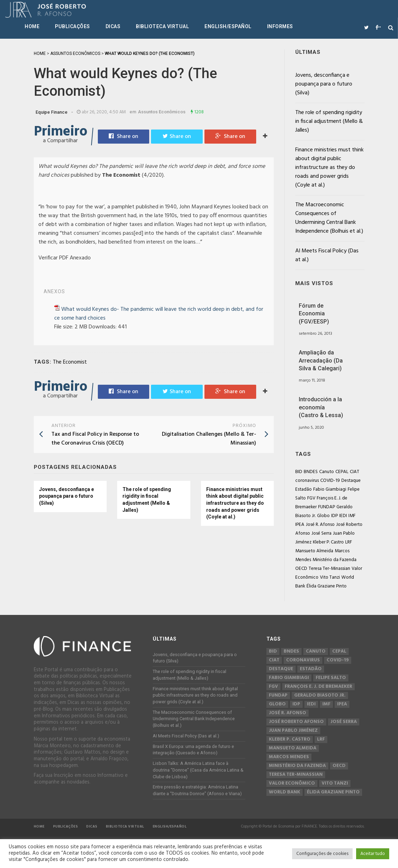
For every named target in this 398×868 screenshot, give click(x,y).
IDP (334, 516)
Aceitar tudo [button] (373, 854)
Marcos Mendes (289, 757)
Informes (280, 26)
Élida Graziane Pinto (327, 586)
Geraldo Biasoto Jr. (320, 696)
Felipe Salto (331, 678)
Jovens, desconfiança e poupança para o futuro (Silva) (67, 496)
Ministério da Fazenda (334, 560)
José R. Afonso (320, 525)
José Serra (321, 533)
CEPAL (342, 472)
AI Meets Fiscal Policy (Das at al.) (327, 255)
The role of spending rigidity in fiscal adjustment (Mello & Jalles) (147, 500)
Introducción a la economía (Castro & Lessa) (321, 407)
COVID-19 (330, 481)
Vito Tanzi (330, 577)
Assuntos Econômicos (162, 112)
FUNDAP (327, 507)
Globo (323, 516)
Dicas (113, 26)
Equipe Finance (52, 112)
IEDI (343, 516)
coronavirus (307, 481)
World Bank (285, 792)
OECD (301, 569)
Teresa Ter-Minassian (329, 569)
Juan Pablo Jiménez (293, 731)
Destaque (351, 481)
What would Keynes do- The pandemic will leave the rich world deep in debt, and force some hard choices (159, 314)
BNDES (311, 472)
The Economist (70, 362)
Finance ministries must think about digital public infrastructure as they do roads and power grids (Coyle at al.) (235, 503)
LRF (349, 542)
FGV (311, 498)
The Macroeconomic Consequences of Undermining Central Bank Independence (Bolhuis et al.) (329, 218)
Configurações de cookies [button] (322, 854)
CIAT (355, 472)
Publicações (72, 26)
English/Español (228, 26)
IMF (352, 516)
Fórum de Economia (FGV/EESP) (314, 314)
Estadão (304, 489)
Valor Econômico (292, 784)
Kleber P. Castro (328, 542)
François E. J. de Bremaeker (318, 687)
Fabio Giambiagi (330, 489)
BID (299, 472)
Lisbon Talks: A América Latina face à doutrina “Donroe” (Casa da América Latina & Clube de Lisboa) (198, 770)
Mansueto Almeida (314, 551)
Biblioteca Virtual (162, 26)
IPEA (300, 525)
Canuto (327, 472)
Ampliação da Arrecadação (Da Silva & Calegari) (321, 360)
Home (32, 26)
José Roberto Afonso (296, 722)
